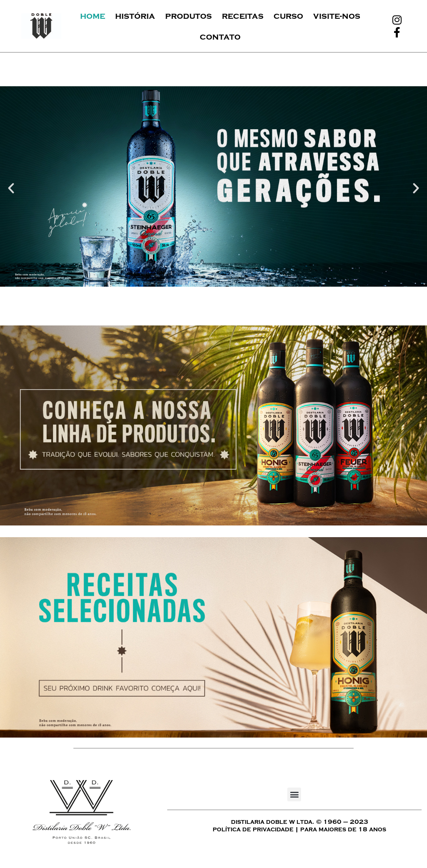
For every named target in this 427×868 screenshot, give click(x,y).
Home (93, 16)
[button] (11, 188)
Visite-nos (337, 16)
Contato (220, 37)
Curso (288, 16)
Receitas (243, 16)
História (135, 16)
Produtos (188, 16)
